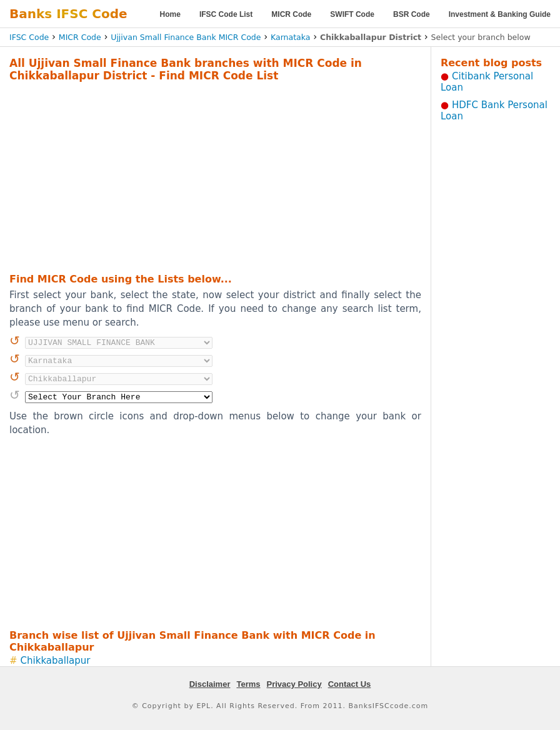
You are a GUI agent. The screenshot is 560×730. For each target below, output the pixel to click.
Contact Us (350, 684)
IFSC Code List (226, 14)
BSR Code (412, 14)
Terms (248, 684)
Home (170, 14)
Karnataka (290, 37)
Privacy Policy (294, 684)
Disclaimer (210, 684)
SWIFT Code (352, 14)
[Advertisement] (196, 176)
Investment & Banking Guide (500, 14)
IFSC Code (29, 37)
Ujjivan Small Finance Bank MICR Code (186, 37)
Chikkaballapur (56, 661)
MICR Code (291, 14)
